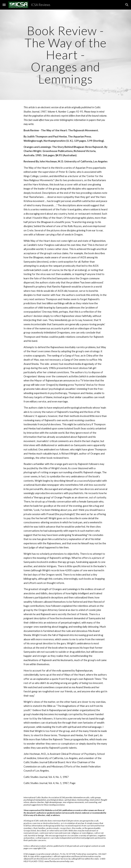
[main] (65, 55)
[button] (4, 5)
